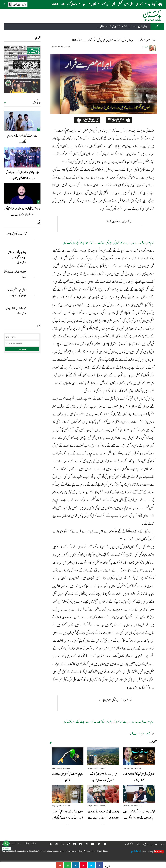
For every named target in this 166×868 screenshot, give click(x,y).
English (55, 4)
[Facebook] (103, 844)
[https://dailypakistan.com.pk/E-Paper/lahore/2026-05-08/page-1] (22, 69)
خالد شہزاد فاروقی (22, 263)
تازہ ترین (139, 4)
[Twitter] (97, 844)
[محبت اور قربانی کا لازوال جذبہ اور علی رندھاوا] (34, 313)
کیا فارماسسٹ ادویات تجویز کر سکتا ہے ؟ (15, 274)
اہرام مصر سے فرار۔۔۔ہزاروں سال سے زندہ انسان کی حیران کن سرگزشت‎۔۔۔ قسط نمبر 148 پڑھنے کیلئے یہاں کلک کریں (108, 243)
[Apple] (49, 844)
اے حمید (145, 46)
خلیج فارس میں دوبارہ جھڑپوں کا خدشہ (119, 221)
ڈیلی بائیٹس (129, 4)
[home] (161, 4)
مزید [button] (82, 4)
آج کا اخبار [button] (150, 4)
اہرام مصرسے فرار (137, 734)
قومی (113, 4)
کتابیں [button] (92, 4)
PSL (63, 4)
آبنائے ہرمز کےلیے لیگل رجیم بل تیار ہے (115, 700)
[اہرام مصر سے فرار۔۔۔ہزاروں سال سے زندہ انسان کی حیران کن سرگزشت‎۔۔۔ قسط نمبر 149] (99, 865)
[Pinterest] (73, 844)
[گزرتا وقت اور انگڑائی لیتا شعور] (34, 238)
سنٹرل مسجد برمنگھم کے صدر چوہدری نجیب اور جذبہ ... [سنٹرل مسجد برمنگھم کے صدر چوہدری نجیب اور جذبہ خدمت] (17, 292)
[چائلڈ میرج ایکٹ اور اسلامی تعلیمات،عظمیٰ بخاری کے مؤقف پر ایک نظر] (34, 257)
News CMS (146, 851)
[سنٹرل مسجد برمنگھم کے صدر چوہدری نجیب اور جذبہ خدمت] (34, 294)
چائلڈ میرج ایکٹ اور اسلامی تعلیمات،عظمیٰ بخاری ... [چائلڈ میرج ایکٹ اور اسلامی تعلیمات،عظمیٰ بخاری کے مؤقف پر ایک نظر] (17, 255)
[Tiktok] (67, 844)
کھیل (120, 4)
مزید (51, 742)
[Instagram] (85, 844)
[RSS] (61, 844)
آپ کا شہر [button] (104, 4)
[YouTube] (91, 844)
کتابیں (148, 734)
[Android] (55, 844)
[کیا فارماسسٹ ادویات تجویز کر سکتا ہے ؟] (34, 276)
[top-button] (3, 845)
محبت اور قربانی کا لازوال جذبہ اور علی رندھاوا (16, 311)
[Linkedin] (79, 844)
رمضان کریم (72, 4)
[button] (5, 4)
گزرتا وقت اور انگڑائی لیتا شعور (17, 234)
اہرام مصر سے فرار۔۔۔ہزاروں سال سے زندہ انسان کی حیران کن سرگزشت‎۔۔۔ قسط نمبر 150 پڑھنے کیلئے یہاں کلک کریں (108, 721)
